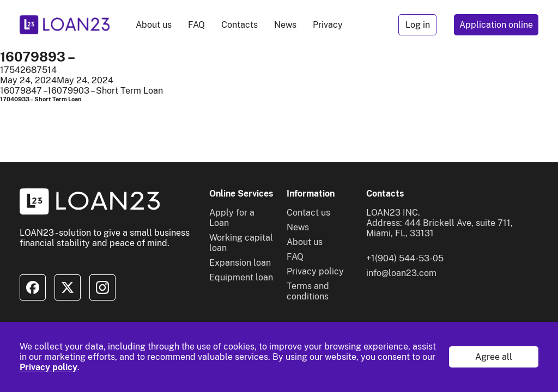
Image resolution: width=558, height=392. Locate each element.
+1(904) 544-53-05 (405, 258)
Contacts (239, 25)
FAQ (196, 25)
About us (154, 25)
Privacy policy (48, 367)
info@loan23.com (401, 273)
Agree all (494, 357)
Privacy (328, 25)
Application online (496, 25)
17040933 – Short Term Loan (41, 99)
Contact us (308, 213)
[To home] (65, 25)
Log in (418, 25)
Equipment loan (241, 277)
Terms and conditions (308, 291)
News (285, 25)
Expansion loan (240, 263)
